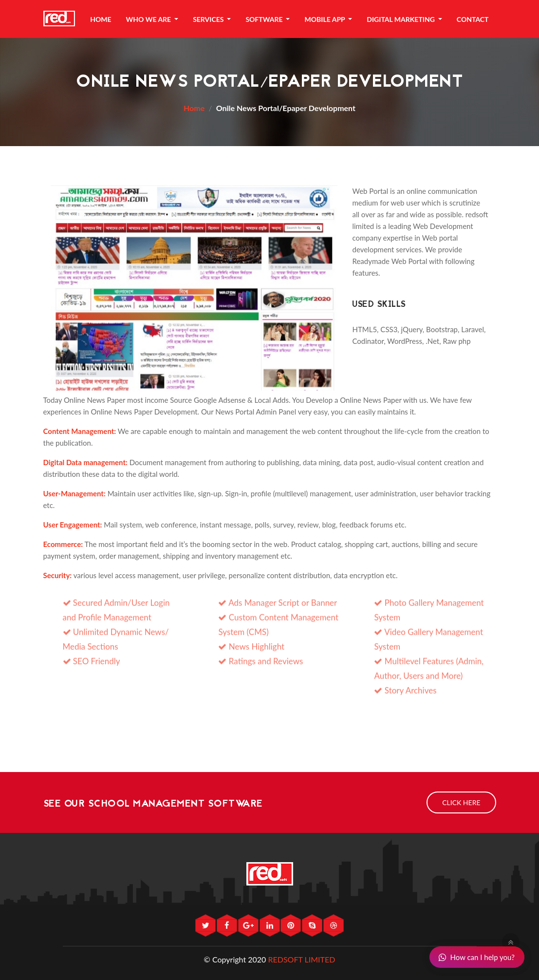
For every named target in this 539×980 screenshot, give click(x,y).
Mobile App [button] (325, 19)
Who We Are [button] (149, 19)
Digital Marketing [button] (401, 19)
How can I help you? (476, 957)
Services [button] (209, 19)
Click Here (461, 802)
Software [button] (265, 19)
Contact (473, 19)
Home (101, 19)
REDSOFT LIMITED (301, 959)
